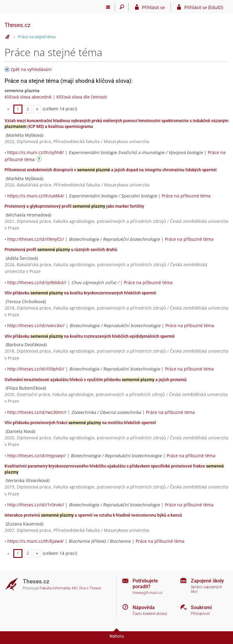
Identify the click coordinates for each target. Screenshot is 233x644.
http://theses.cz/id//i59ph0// (36, 369)
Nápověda (144, 607)
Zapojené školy (207, 581)
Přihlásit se (153, 7)
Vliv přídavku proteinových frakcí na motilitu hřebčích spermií (80, 423)
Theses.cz (17, 25)
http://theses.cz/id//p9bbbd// (37, 282)
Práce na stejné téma (37, 37)
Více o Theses (90, 588)
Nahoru (117, 636)
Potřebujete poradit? (145, 584)
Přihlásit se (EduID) (204, 7)
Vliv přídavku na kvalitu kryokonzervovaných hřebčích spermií (80, 293)
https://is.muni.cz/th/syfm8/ (35, 152)
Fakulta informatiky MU (59, 588)
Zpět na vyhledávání (31, 69)
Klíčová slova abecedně (28, 97)
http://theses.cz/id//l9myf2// (36, 239)
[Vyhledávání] (122, 7)
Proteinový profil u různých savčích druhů (61, 250)
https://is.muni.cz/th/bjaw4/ (35, 541)
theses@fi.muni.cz (147, 593)
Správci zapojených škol (206, 589)
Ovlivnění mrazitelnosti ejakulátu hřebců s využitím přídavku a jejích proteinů (96, 380)
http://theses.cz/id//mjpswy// (37, 456)
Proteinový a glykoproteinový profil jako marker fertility (74, 206)
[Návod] (40, 160)
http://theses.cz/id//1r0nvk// (36, 505)
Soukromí (201, 607)
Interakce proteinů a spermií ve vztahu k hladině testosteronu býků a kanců (93, 515)
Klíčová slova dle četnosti (82, 97)
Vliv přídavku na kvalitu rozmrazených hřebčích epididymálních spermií (90, 336)
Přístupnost (200, 614)
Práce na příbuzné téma (186, 196)
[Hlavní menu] (108, 7)
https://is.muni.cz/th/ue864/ (36, 196)
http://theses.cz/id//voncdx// (36, 325)
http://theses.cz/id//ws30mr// (37, 412)
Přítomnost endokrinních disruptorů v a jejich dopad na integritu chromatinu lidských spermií (111, 170)
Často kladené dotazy (150, 614)
